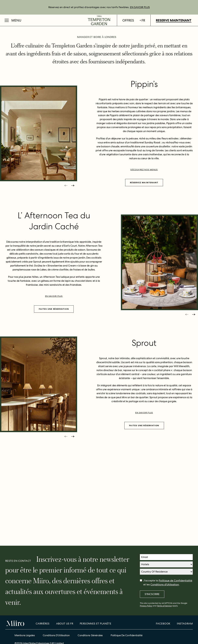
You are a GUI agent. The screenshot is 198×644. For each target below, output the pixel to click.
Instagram (185, 624)
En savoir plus (54, 381)
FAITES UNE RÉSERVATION (54, 394)
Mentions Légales (25, 635)
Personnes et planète (96, 624)
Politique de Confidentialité (175, 581)
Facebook (163, 624)
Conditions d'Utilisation (165, 584)
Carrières (43, 624)
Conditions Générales (90, 635)
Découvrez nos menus (144, 255)
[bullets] (92, 97)
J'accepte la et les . (168, 583)
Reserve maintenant (174, 20)
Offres (128, 20)
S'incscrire (152, 594)
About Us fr (65, 624)
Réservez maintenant (144, 268)
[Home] (99, 20)
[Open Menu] (13, 20)
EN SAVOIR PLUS (140, 7)
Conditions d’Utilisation (56, 635)
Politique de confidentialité (127, 635)
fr (142, 20)
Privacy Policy (146, 606)
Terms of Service (164, 606)
